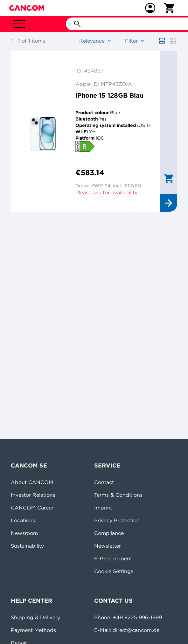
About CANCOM (32, 482)
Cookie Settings (114, 571)
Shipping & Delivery (35, 617)
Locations (23, 520)
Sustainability (27, 546)
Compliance (109, 533)
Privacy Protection (117, 520)
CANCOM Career (32, 508)
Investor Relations (33, 495)
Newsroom (24, 533)
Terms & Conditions (118, 495)
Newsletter (108, 546)
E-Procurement (113, 558)
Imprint (103, 508)
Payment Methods (33, 630)
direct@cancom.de (136, 630)
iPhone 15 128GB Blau (109, 95)
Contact (104, 482)
